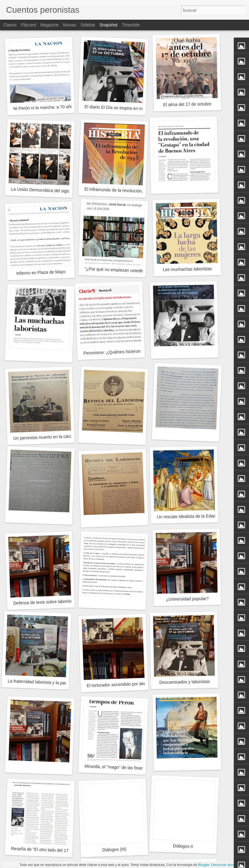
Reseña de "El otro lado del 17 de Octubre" (52, 850)
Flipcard (29, 25)
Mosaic (70, 25)
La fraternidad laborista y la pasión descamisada (53, 683)
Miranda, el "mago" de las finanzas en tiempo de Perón (136, 768)
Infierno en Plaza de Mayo (41, 272)
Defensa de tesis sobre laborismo (45, 602)
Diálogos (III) (114, 850)
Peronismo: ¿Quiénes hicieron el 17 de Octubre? (129, 352)
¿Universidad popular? (187, 599)
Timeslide (131, 25)
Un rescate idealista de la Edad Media (193, 516)
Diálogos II (183, 846)
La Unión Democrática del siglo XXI (44, 190)
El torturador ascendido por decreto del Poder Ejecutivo (139, 684)
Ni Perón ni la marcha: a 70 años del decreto (55, 107)
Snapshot (109, 25)
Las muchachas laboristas (187, 269)
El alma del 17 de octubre (187, 104)
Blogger (204, 865)
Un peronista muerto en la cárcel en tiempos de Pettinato (67, 436)
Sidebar (88, 25)
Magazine (50, 25)
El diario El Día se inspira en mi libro (119, 108)
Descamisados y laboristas (184, 682)
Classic (10, 25)
